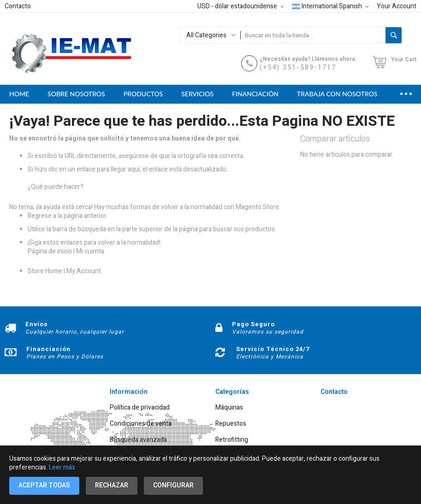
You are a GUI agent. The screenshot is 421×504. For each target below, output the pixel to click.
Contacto (18, 6)
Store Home (45, 271)
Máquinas (229, 408)
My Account (84, 271)
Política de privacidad (140, 408)
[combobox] (313, 35)
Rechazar (112, 485)
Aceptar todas (44, 485)
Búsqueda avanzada (138, 440)
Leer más (62, 467)
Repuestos (231, 424)
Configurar (173, 485)
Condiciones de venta (141, 424)
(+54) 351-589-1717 (298, 67)
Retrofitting (232, 440)
